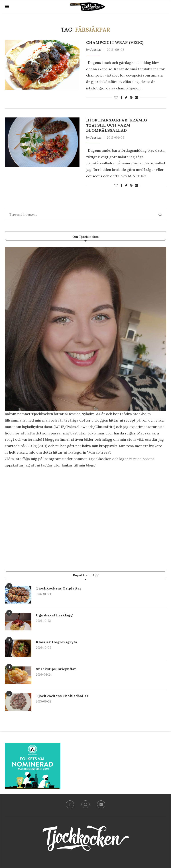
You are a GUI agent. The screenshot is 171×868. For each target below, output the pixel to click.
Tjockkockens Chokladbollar (62, 696)
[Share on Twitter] (126, 97)
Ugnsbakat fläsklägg (54, 615)
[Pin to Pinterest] (131, 97)
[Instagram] (85, 804)
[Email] (101, 804)
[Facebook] (70, 804)
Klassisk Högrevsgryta (56, 642)
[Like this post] (116, 97)
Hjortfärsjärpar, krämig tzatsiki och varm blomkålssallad (117, 125)
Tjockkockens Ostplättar (59, 588)
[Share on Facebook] (122, 97)
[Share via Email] (136, 97)
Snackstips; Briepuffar (56, 669)
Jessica (96, 50)
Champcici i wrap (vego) (115, 42)
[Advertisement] (85, 509)
